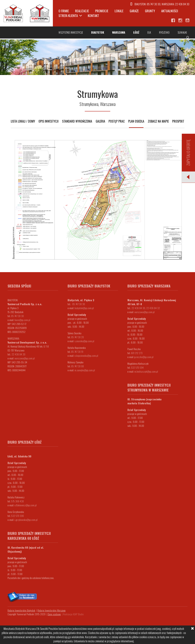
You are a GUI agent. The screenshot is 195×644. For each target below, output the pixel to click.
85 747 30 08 (77, 366)
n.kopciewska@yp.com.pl (86, 356)
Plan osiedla (136, 121)
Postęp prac (117, 121)
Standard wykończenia (77, 121)
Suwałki (182, 32)
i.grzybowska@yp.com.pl (26, 520)
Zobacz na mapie (158, 121)
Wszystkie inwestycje (71, 32)
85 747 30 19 (77, 352)
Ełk (149, 32)
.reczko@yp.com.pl (145, 357)
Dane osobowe (54, 614)
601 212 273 (137, 353)
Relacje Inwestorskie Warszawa (52, 610)
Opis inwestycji (49, 121)
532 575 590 (17, 516)
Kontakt (93, 16)
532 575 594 (137, 367)
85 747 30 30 (154, 4)
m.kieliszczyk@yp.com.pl (146, 371)
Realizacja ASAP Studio (73, 614)
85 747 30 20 (77, 337)
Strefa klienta (68, 16)
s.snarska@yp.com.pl (84, 341)
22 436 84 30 (182, 4)
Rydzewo (164, 32)
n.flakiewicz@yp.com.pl (26, 505)
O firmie (64, 11)
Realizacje (82, 11)
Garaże (134, 11)
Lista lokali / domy (23, 121)
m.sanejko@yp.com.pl (85, 370)
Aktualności (170, 11)
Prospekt (178, 121)
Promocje (102, 11)
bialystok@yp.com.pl (84, 308)
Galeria (100, 121)
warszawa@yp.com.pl (25, 358)
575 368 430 (17, 501)
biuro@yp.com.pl (22, 320)
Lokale (119, 11)
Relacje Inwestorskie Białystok (21, 610)
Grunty (150, 11)
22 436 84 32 (153, 308)
